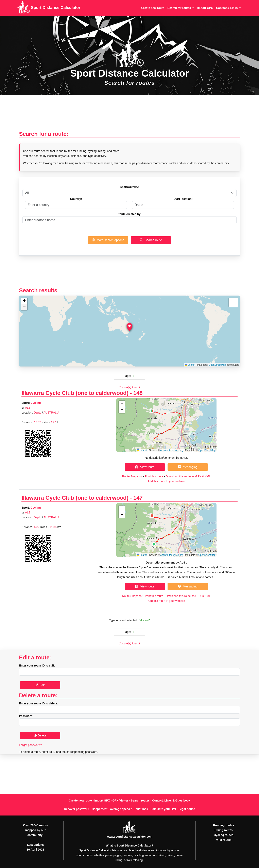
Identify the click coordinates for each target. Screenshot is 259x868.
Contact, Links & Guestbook (171, 800)
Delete (40, 735)
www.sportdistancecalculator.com (129, 837)
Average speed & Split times (129, 809)
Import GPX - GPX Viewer (111, 800)
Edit (40, 685)
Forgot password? (30, 745)
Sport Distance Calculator (48, 8)
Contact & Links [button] (227, 8)
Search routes (140, 800)
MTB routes (224, 840)
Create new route (153, 8)
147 (138, 498)
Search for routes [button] (180, 8)
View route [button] (145, 467)
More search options (108, 240)
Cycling (36, 403)
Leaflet (190, 365)
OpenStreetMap (217, 365)
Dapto (38, 413)
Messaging (188, 467)
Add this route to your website (166, 481)
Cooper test (100, 809)
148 (138, 393)
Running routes (223, 825)
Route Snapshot (132, 476)
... (214, 577)
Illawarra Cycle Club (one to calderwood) (75, 393)
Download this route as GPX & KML (188, 476)
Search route (151, 240)
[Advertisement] (129, 115)
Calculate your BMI (163, 809)
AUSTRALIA (51, 413)
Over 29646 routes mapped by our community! (35, 830)
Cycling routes (223, 835)
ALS (28, 408)
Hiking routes (223, 830)
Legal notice (187, 809)
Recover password (77, 809)
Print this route (154, 476)
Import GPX (205, 8)
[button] (129, 327)
